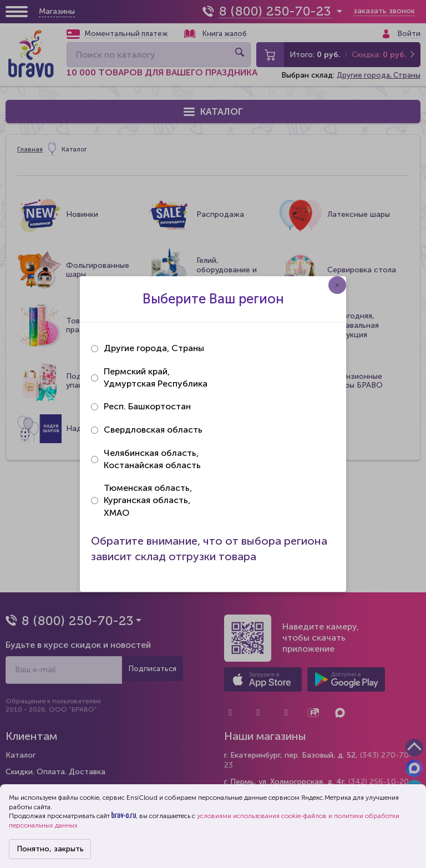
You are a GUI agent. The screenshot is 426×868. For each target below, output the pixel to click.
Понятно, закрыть (50, 849)
